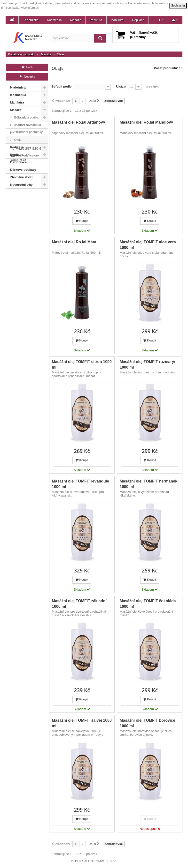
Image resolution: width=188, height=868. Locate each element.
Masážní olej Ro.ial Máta (74, 242)
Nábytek (20, 117)
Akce (27, 67)
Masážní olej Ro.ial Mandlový (146, 122)
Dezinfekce (18, 162)
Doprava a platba (26, 197)
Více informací (30, 8)
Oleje (17, 140)
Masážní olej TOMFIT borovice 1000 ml (147, 723)
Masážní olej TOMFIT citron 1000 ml (82, 364)
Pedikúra (96, 20)
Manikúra (117, 20)
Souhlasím (178, 6)
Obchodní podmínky (28, 212)
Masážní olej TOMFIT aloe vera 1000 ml (148, 245)
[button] (161, 20)
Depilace (138, 20)
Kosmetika (54, 20)
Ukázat (121, 86)
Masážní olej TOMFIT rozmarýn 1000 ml (148, 364)
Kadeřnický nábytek (21, 54)
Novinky (27, 77)
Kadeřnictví (31, 20)
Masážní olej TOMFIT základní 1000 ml (79, 604)
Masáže (76, 20)
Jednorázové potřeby (21, 129)
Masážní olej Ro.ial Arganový (78, 122)
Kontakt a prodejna (27, 204)
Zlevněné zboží (21, 177)
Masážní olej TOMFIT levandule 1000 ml (80, 484)
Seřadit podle (62, 86)
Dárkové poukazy (23, 170)
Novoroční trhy (21, 185)
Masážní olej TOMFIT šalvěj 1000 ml (82, 723)
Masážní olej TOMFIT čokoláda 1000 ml (148, 604)
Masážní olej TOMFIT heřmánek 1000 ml (149, 484)
